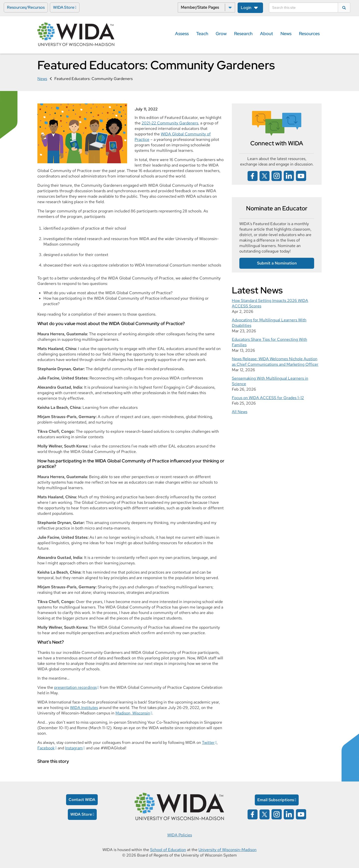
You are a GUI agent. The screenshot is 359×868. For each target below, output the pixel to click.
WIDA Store (64, 7)
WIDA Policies (180, 835)
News (286, 34)
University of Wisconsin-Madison (227, 850)
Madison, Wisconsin (133, 713)
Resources (309, 34)
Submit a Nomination (277, 263)
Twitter (208, 742)
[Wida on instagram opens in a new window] (277, 175)
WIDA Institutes (84, 708)
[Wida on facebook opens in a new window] (253, 175)
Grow (221, 34)
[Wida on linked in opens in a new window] (289, 175)
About (267, 34)
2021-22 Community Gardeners (170, 123)
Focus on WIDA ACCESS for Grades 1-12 (268, 398)
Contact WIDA (82, 800)
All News (240, 412)
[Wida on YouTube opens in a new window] (301, 175)
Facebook (46, 748)
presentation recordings (75, 687)
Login (246, 8)
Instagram (74, 748)
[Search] (304, 7)
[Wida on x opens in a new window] (265, 175)
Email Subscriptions (276, 800)
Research (243, 34)
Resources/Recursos (26, 7)
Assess (182, 34)
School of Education (168, 850)
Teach (202, 34)
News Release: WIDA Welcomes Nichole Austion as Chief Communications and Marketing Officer (275, 362)
